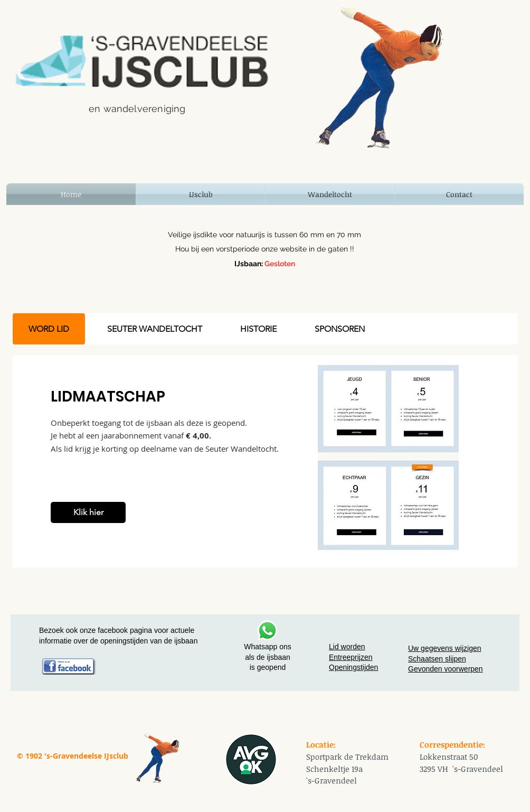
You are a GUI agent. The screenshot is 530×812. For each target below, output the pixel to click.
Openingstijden (353, 667)
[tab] (49, 329)
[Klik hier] (88, 512)
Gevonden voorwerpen (446, 669)
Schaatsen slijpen (437, 659)
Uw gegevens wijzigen (445, 648)
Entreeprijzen (351, 657)
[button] (201, 194)
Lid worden (347, 647)
